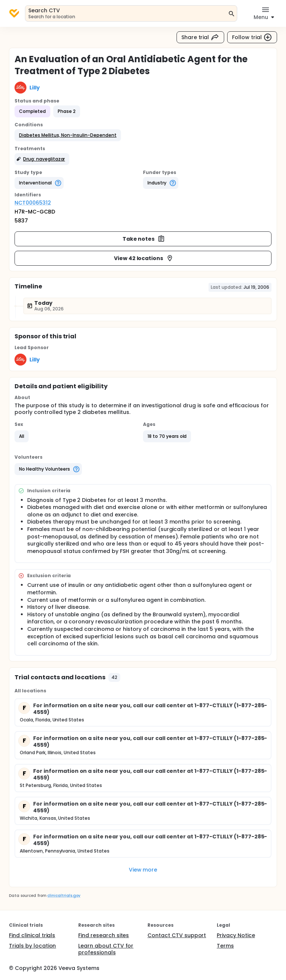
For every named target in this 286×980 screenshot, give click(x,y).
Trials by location (32, 946)
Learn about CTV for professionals (106, 949)
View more (143, 870)
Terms (225, 946)
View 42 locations (144, 258)
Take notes (144, 239)
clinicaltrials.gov (64, 896)
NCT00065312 (33, 203)
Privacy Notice (236, 935)
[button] (68, 135)
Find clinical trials (32, 935)
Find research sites (104, 935)
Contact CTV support (177, 935)
